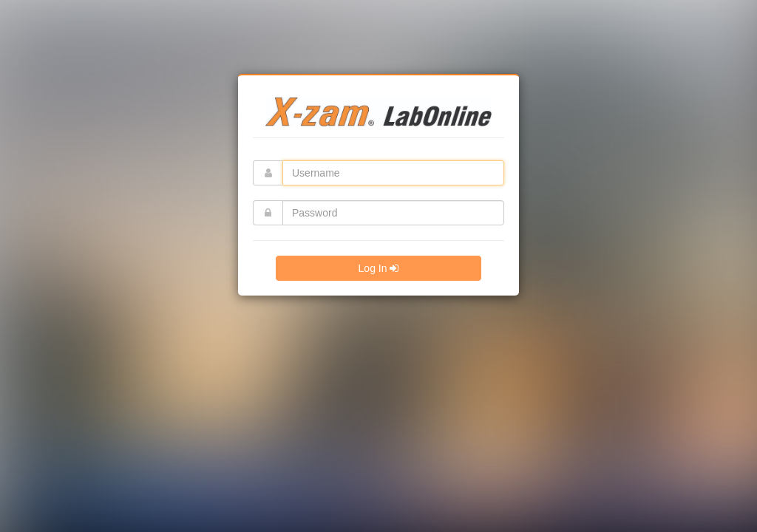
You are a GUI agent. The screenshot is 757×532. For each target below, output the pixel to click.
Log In (379, 268)
